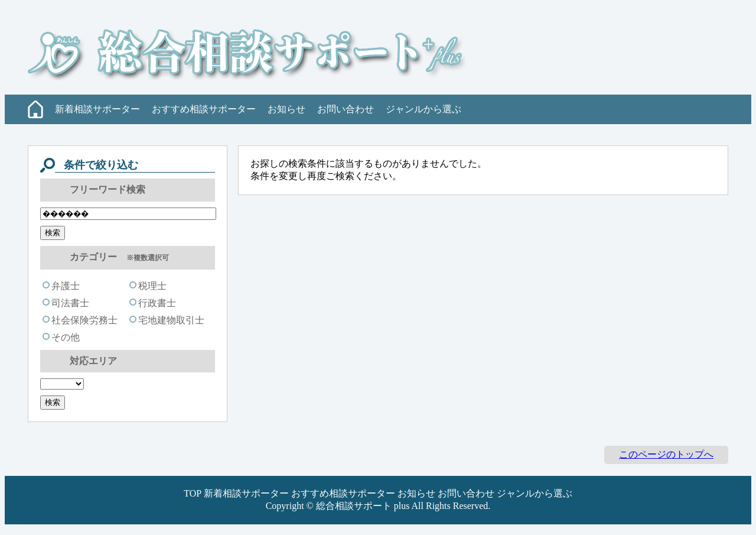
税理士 (148, 286)
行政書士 (153, 303)
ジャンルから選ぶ (423, 109)
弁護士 (61, 286)
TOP (192, 493)
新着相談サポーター (97, 109)
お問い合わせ (346, 109)
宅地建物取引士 (167, 320)
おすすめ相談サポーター (204, 109)
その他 (61, 337)
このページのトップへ (666, 454)
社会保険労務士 (80, 320)
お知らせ (286, 109)
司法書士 (66, 303)
